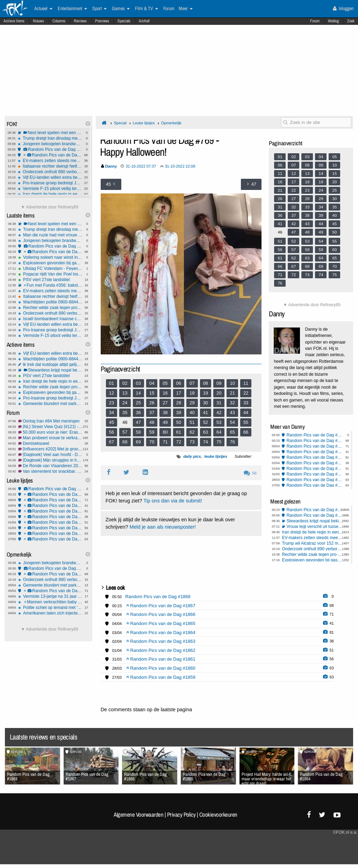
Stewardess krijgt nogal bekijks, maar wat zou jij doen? (50, 370)
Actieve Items (14, 21)
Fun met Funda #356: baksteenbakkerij (50, 285)
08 (206, 383)
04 (152, 383)
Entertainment (72, 9)
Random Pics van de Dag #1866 (50, 500)
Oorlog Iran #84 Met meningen (50, 421)
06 (179, 383)
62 (192, 432)
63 (206, 432)
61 (179, 432)
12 (112, 393)
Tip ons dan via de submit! (173, 501)
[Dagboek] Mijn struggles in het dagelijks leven (50, 460)
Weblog (333, 21)
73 (192, 442)
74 (206, 442)
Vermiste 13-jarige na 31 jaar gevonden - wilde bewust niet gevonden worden (50, 596)
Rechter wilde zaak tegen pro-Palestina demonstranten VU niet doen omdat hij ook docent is (50, 308)
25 (138, 403)
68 (125, 442)
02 (125, 383)
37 (152, 413)
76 (232, 442)
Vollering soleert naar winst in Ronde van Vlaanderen (50, 257)
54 (232, 422)
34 (112, 413)
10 (232, 383)
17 (179, 393)
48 (152, 422)
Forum (315, 21)
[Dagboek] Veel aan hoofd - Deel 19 (50, 455)
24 (125, 403)
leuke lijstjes (216, 456)
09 (219, 383)
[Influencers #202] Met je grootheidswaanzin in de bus (50, 449)
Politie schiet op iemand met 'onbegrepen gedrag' (50, 608)
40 (192, 413)
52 (206, 422)
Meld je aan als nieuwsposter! (163, 527)
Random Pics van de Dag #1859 (50, 539)
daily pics (192, 456)
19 (206, 393)
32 (232, 403)
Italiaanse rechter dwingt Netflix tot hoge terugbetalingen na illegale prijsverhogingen (50, 166)
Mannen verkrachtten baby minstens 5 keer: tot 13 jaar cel (50, 602)
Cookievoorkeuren (218, 815)
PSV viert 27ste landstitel (50, 280)
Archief (144, 21)
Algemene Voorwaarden (138, 815)
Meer (186, 9)
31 (219, 403)
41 (206, 413)
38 (165, 413)
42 (219, 413)
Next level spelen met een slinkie (50, 133)
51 (192, 422)
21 (232, 393)
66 (246, 432)
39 (179, 413)
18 (192, 393)
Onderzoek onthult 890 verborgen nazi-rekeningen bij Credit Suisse (50, 172)
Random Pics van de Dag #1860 (50, 534)
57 (125, 432)
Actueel (43, 9)
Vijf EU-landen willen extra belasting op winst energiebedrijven (50, 177)
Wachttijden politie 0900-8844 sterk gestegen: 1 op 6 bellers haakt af (50, 302)
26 (152, 403)
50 (179, 422)
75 (219, 442)
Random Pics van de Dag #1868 (50, 149)
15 (152, 393)
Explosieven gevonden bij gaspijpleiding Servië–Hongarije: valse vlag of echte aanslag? (50, 263)
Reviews (80, 21)
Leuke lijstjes (144, 123)
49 (165, 422)
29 (192, 403)
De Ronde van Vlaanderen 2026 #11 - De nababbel (50, 466)
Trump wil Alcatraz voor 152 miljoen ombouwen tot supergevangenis (313, 543)
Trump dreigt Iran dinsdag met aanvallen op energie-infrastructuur (50, 138)
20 (219, 393)
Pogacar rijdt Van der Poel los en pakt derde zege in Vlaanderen (50, 274)
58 (138, 432)
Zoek (351, 21)
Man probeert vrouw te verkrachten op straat (50, 438)
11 (246, 383)
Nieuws (38, 21)
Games (121, 9)
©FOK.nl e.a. (345, 832)
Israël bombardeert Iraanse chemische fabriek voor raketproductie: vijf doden (50, 319)
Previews (102, 21)
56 (112, 432)
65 (232, 432)
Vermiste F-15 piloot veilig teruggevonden (50, 189)
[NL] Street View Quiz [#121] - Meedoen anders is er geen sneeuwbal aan (50, 427)
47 (138, 422)
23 (112, 403)
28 (179, 403)
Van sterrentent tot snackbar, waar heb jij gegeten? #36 (50, 471)
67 (112, 442)
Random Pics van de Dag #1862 (50, 522)
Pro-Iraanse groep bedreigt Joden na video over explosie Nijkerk (50, 183)
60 (165, 432)
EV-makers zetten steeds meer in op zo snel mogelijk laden (50, 161)
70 (152, 442)
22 (246, 393)
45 (112, 422)
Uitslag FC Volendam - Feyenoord (50, 269)
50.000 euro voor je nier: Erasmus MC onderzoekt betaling (50, 432)
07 (192, 383)
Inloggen (343, 8)
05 (165, 383)
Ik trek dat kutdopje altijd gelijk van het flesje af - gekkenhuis (50, 365)
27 (165, 403)
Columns (59, 21)
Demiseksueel (50, 443)
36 (138, 413)
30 (206, 403)
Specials (124, 21)
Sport (99, 9)
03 (138, 383)
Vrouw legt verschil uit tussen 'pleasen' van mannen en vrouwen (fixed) (315, 527)
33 (246, 403)
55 (246, 422)
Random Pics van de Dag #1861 (50, 528)
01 (112, 383)
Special (120, 123)
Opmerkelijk (171, 123)
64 (219, 432)
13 (125, 393)
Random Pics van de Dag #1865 (50, 506)
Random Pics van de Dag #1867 (50, 155)
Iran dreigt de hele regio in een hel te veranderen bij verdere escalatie (50, 194)
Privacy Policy (181, 815)
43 (232, 413)
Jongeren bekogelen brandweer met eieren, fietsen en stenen (50, 144)
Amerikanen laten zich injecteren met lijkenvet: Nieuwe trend (50, 613)
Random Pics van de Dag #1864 (50, 511)
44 (246, 413)
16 (165, 393)
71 (165, 442)
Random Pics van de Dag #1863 (50, 517)
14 (138, 393)
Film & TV (146, 9)
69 (138, 442)
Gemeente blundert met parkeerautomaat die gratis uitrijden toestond (50, 404)
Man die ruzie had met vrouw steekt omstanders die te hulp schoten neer (50, 235)
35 (125, 413)
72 (179, 442)
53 (219, 422)
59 (152, 432)
